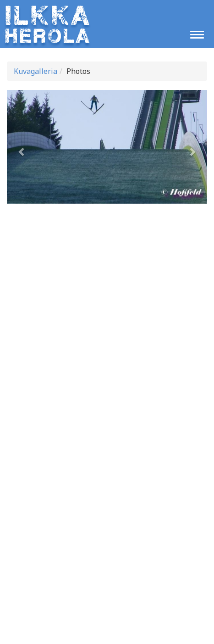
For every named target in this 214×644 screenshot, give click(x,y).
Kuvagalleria (36, 71)
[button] (22, 147)
